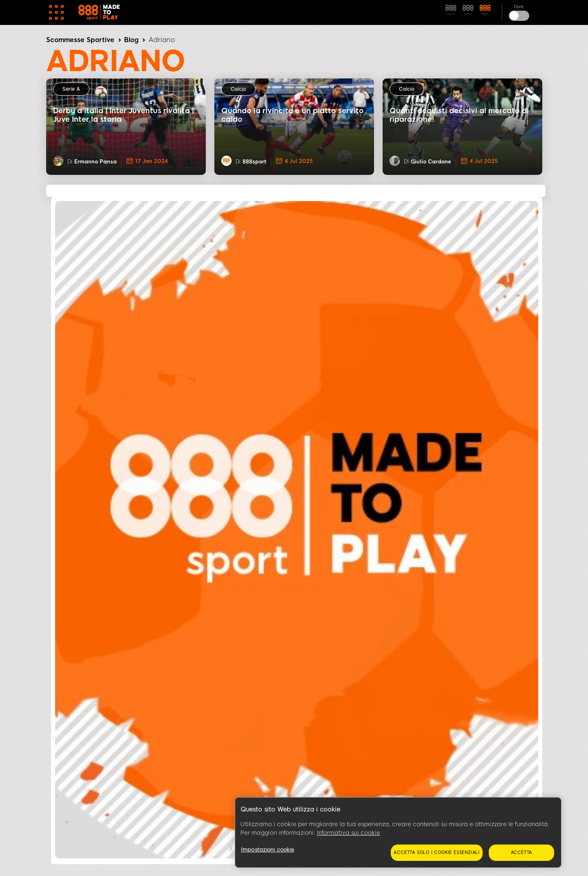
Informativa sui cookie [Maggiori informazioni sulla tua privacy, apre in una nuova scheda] (349, 833)
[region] (398, 833)
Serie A (71, 89)
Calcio (238, 89)
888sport (254, 162)
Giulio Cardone (431, 162)
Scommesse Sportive (80, 40)
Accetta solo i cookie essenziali (437, 853)
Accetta (522, 853)
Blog (131, 40)
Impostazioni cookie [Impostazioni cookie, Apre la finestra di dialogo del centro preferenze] (267, 850)
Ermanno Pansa (96, 162)
